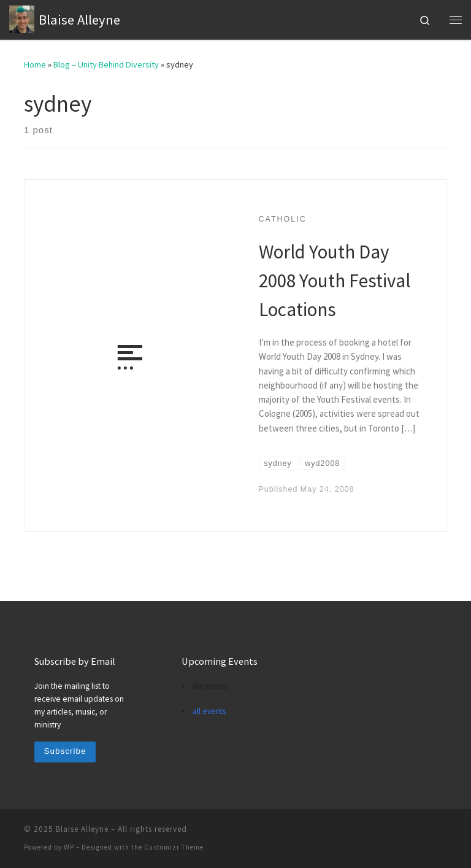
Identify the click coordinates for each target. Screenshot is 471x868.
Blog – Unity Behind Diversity (106, 64)
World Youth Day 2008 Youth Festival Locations (335, 280)
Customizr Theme (174, 847)
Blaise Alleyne (82, 829)
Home (35, 64)
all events (209, 711)
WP (69, 847)
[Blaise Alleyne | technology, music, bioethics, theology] (22, 18)
